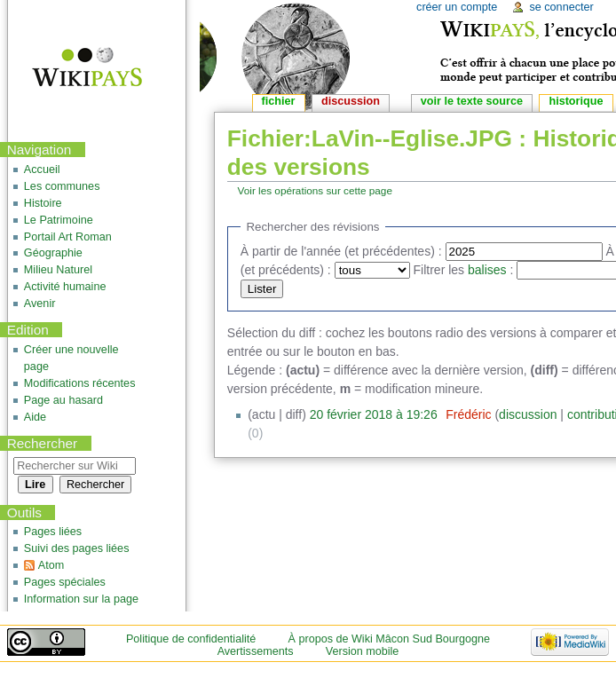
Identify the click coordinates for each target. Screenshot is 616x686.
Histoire (43, 203)
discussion (528, 414)
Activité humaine (65, 287)
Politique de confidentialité (191, 639)
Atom (51, 565)
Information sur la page (81, 599)
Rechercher (43, 443)
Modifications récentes (80, 383)
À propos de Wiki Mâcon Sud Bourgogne (390, 639)
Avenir (40, 304)
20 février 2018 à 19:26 (374, 414)
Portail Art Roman (68, 237)
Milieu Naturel (58, 270)
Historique (576, 101)
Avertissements (256, 651)
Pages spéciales (65, 582)
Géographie (53, 253)
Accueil (42, 170)
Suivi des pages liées (77, 548)
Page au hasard (63, 400)
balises (487, 270)
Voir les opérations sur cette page (315, 190)
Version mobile (363, 651)
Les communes (62, 186)
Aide (35, 417)
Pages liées (53, 532)
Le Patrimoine (59, 220)
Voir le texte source (472, 101)
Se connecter (561, 7)
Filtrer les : (464, 270)
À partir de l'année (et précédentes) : (341, 251)
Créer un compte (457, 7)
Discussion (351, 101)
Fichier (279, 101)
